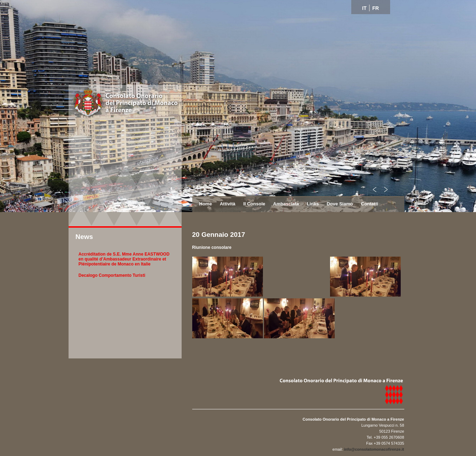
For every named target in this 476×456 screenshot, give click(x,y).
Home (206, 204)
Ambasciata (286, 204)
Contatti (369, 204)
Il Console (254, 204)
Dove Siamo (340, 204)
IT (364, 8)
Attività (228, 204)
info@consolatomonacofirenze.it (374, 449)
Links (313, 204)
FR (376, 8)
